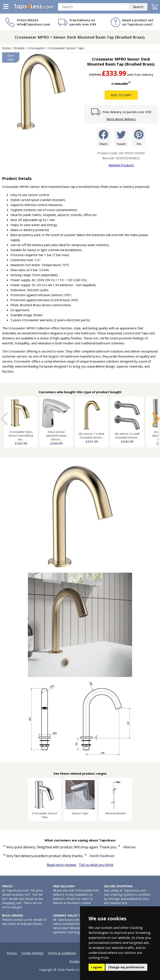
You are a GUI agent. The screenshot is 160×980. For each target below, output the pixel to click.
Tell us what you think (96, 865)
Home (6, 48)
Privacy (12, 953)
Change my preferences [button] (126, 967)
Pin (139, 137)
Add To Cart (121, 95)
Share (103, 137)
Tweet (121, 137)
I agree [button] (97, 967)
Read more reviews (61, 865)
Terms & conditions (62, 953)
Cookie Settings (32, 953)
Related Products (121, 165)
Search (138, 7)
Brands (19, 48)
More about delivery (121, 119)
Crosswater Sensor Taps (66, 48)
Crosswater (36, 48)
